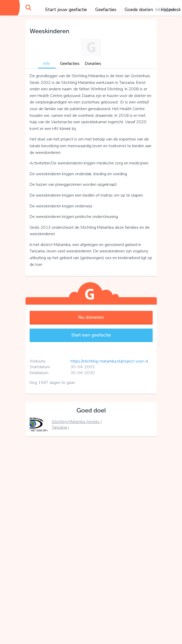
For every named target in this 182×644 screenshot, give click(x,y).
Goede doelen (139, 10)
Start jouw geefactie (66, 10)
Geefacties (106, 10)
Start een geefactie (91, 335)
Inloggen (164, 10)
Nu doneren (91, 317)
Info (47, 64)
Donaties (93, 64)
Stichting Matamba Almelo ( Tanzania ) (77, 425)
